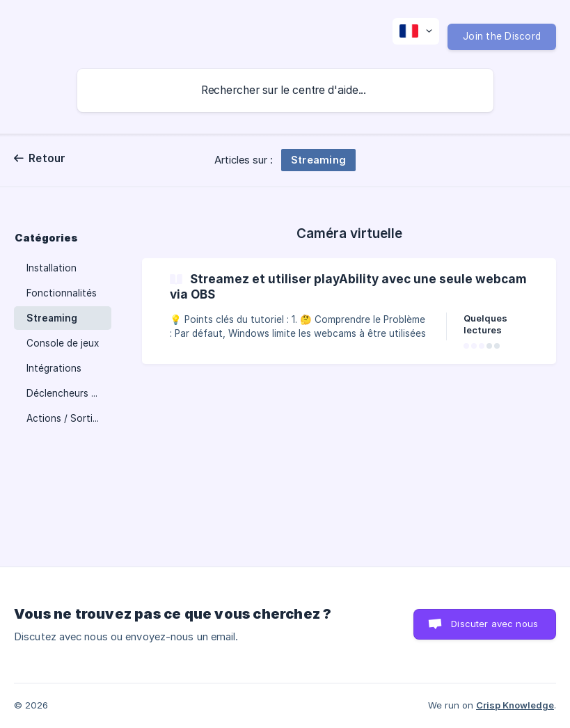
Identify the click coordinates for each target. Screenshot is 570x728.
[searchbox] (285, 90)
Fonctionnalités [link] (62, 293)
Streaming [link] (52, 318)
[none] (416, 31)
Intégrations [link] (54, 368)
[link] (349, 311)
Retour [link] (47, 158)
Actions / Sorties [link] (65, 418)
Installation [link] (52, 268)
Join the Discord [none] (502, 36)
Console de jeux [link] (63, 343)
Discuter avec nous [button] (494, 624)
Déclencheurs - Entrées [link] (69, 393)
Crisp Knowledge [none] (515, 705)
